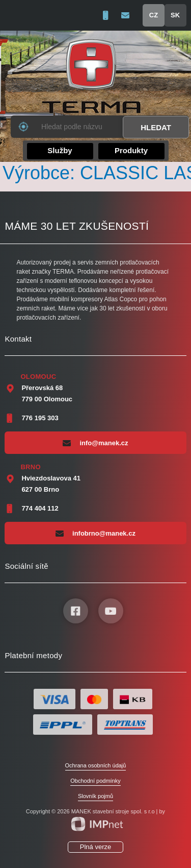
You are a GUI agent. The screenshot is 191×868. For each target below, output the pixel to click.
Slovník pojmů (95, 796)
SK (175, 15)
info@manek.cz (95, 443)
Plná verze (95, 847)
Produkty (131, 150)
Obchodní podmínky (95, 781)
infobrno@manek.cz (95, 533)
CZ (154, 15)
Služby (60, 150)
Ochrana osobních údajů (96, 765)
